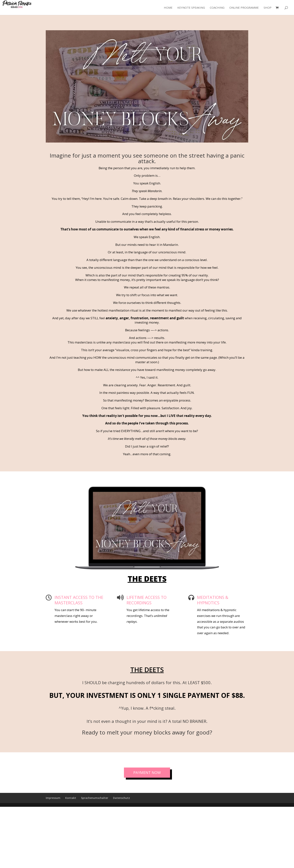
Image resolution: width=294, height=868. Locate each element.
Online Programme (244, 8)
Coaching (217, 8)
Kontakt (71, 798)
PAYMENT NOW (147, 773)
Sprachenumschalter (95, 798)
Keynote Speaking (191, 8)
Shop (268, 8)
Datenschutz (121, 798)
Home (168, 8)
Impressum (53, 798)
